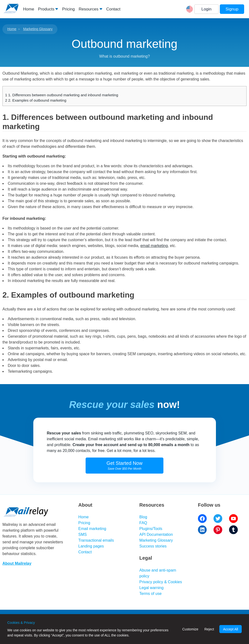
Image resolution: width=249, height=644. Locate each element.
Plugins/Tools (151, 529)
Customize (190, 629)
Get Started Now (124, 465)
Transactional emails (96, 540)
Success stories (153, 546)
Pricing (68, 9)
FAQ (143, 523)
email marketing (154, 246)
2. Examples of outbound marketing (36, 100)
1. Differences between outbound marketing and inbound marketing (62, 95)
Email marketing (92, 529)
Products (46, 9)
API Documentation (156, 534)
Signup (232, 9)
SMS (83, 534)
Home (29, 9)
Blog (143, 517)
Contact (113, 9)
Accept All (230, 629)
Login (206, 9)
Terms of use (151, 594)
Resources (88, 9)
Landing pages (91, 546)
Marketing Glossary (38, 29)
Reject (209, 629)
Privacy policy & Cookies (161, 582)
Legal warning (151, 588)
